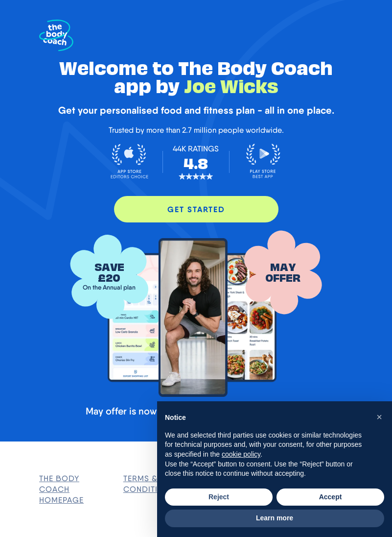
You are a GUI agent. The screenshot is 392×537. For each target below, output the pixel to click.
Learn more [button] (275, 518)
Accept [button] (331, 497)
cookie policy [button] (241, 454)
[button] (379, 417)
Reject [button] (219, 497)
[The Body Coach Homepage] (56, 36)
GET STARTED (196, 209)
